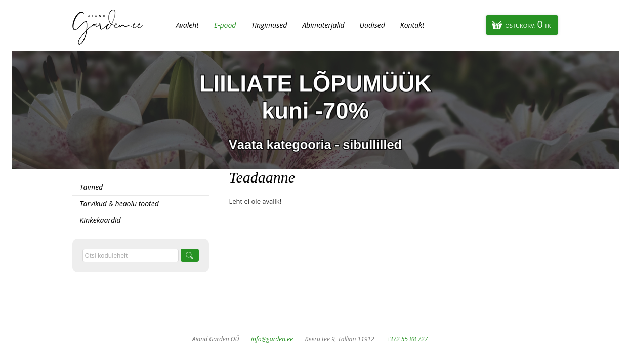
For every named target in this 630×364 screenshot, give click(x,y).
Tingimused (269, 25)
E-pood (225, 25)
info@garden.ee (272, 339)
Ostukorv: (528, 24)
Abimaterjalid (323, 25)
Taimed (92, 187)
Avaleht (187, 25)
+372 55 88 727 (407, 339)
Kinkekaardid (100, 220)
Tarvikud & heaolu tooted (119, 203)
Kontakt (412, 25)
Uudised (372, 25)
